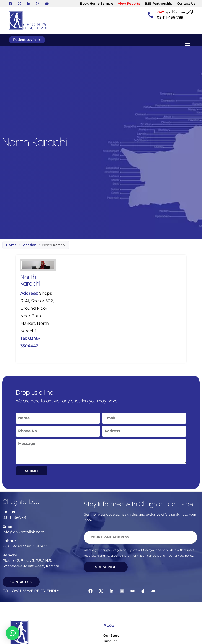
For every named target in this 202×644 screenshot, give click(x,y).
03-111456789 (14, 517)
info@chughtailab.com (23, 532)
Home (11, 245)
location (29, 245)
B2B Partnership (159, 3)
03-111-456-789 (170, 17)
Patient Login (27, 40)
